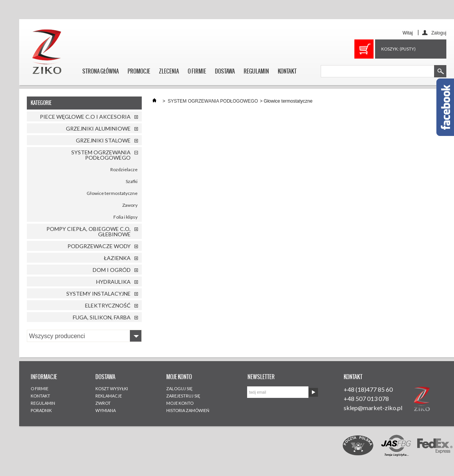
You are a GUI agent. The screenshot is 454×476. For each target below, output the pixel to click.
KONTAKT (287, 71)
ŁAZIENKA (117, 258)
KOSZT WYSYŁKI (112, 388)
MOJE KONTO (180, 403)
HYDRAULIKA (113, 282)
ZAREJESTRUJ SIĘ (183, 396)
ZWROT (103, 403)
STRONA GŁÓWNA (101, 71)
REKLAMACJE (109, 396)
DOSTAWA (225, 71)
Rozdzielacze (124, 169)
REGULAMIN (256, 71)
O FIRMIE (197, 71)
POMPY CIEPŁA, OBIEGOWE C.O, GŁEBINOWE (89, 231)
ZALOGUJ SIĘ (179, 388)
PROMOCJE (139, 71)
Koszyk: (398, 49)
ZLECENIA (169, 71)
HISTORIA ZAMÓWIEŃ (188, 410)
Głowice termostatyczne (112, 193)
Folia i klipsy (125, 217)
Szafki (132, 181)
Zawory (130, 205)
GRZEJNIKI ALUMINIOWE (98, 128)
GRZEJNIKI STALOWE (103, 140)
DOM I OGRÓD (112, 270)
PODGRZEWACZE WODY (99, 246)
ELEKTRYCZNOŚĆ (108, 305)
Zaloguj (439, 33)
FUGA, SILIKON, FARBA (102, 317)
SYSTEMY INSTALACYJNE (98, 294)
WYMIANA (106, 410)
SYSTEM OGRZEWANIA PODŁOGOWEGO (101, 155)
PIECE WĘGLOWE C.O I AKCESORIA (85, 117)
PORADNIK (41, 410)
